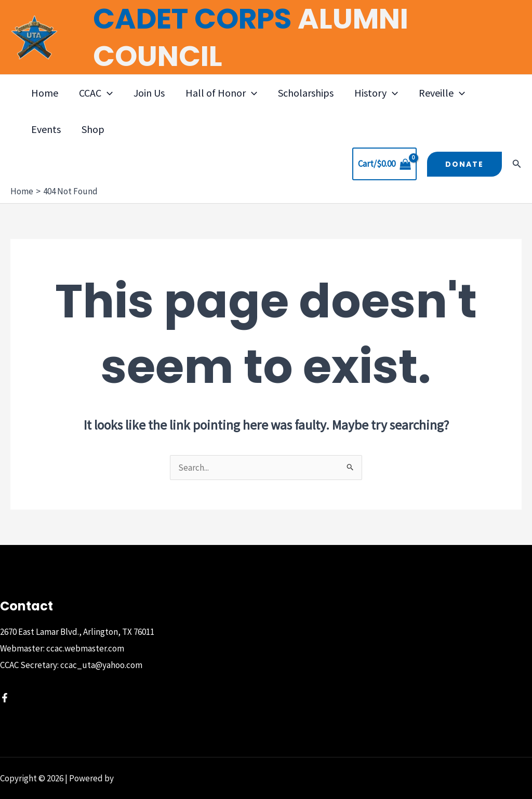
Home (45, 93)
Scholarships (306, 93)
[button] (107, 93)
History (376, 93)
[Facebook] (5, 698)
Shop (93, 129)
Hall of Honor (221, 93)
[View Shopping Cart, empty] (384, 164)
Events (46, 129)
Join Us (149, 93)
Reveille (442, 93)
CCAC (96, 93)
